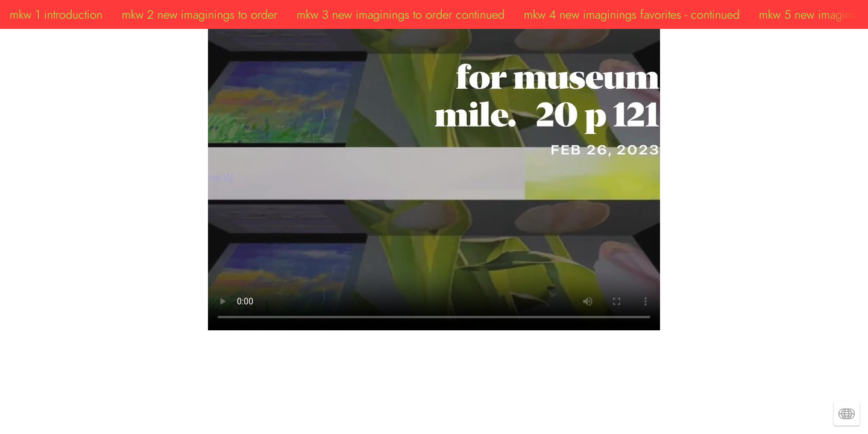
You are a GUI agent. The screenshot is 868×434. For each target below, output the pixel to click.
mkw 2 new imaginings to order (200, 14)
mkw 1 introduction (56, 14)
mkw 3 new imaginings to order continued (401, 14)
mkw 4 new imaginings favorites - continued (632, 14)
